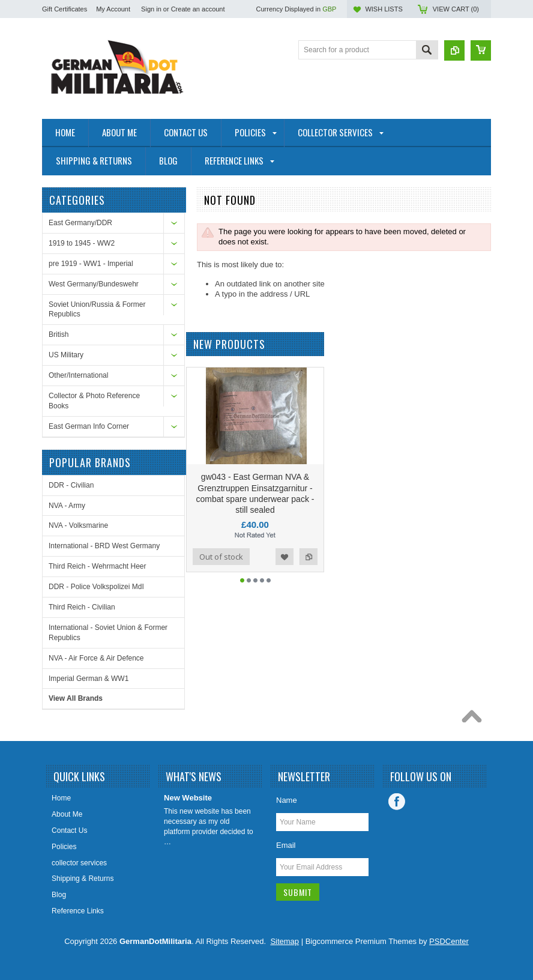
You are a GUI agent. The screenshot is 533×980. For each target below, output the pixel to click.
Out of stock (221, 561)
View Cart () (456, 9)
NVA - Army (67, 506)
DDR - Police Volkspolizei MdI (96, 587)
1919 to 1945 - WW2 (82, 243)
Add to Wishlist (285, 561)
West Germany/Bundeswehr (94, 284)
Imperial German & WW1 (89, 679)
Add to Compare (309, 561)
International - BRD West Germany (104, 546)
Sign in (151, 9)
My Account (113, 9)
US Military (66, 355)
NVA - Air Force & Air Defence (96, 658)
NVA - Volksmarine (78, 525)
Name (287, 800)
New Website (188, 798)
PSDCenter (449, 941)
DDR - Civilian (71, 485)
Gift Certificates (65, 9)
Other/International (78, 375)
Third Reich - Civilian (82, 607)
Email (286, 845)
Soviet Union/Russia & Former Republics (97, 310)
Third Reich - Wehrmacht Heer (98, 566)
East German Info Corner (89, 426)
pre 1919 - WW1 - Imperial (91, 264)
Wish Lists (384, 9)
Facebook (397, 802)
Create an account (198, 9)
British (59, 334)
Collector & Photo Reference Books (94, 401)
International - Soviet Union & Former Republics (108, 633)
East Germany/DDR (80, 223)
